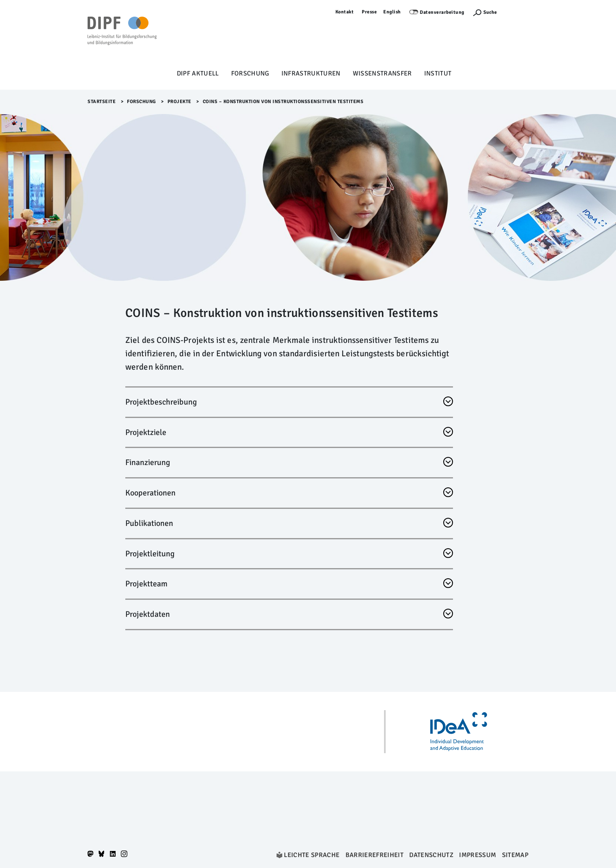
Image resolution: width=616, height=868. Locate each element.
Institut (438, 73)
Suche (490, 12)
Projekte (179, 102)
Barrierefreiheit (375, 855)
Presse (369, 12)
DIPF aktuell (198, 73)
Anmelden (517, 12)
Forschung (250, 73)
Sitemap (515, 855)
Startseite (102, 102)
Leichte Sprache (312, 855)
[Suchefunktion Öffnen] (485, 12)
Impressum (478, 855)
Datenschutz (431, 855)
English (392, 12)
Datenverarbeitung (442, 12)
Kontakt (345, 12)
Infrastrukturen (311, 73)
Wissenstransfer (382, 73)
